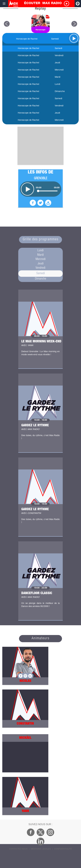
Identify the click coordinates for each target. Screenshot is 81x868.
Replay (40, 9)
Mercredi (41, 259)
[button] (7, 24)
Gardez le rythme (35, 426)
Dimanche (41, 279)
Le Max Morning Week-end (41, 342)
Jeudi (41, 264)
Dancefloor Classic (37, 593)
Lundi (40, 251)
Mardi (40, 255)
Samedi (41, 274)
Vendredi (40, 268)
